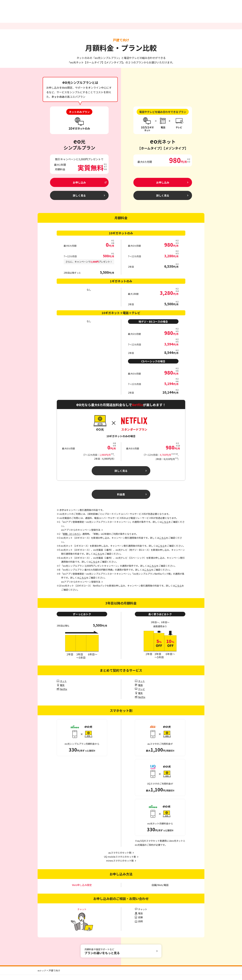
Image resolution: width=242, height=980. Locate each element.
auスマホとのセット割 (120, 858)
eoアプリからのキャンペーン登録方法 (81, 587)
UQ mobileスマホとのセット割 (120, 862)
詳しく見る (121, 474)
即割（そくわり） (72, 539)
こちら (165, 527)
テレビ (142, 694)
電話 (140, 690)
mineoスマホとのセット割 (120, 866)
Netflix (64, 694)
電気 (62, 690)
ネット (63, 686)
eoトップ (42, 976)
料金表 (121, 499)
